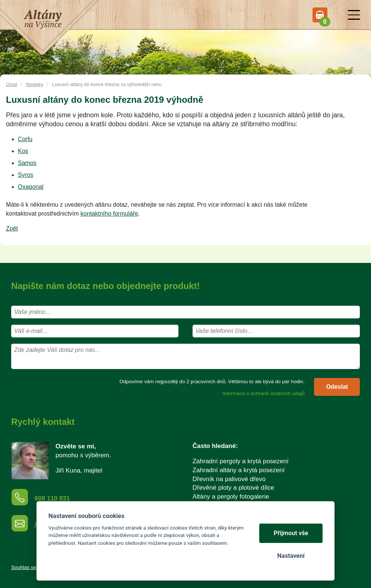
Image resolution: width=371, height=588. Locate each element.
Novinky (35, 84)
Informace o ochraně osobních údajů (264, 393)
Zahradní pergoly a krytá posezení (241, 461)
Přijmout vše (291, 533)
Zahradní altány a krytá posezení (239, 470)
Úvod (12, 84)
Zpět (12, 228)
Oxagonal (31, 187)
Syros (26, 175)
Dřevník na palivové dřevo (229, 479)
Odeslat (337, 387)
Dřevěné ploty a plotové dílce (233, 488)
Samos (27, 163)
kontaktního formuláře (109, 214)
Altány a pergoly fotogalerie (231, 497)
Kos (23, 151)
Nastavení (291, 556)
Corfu (25, 139)
